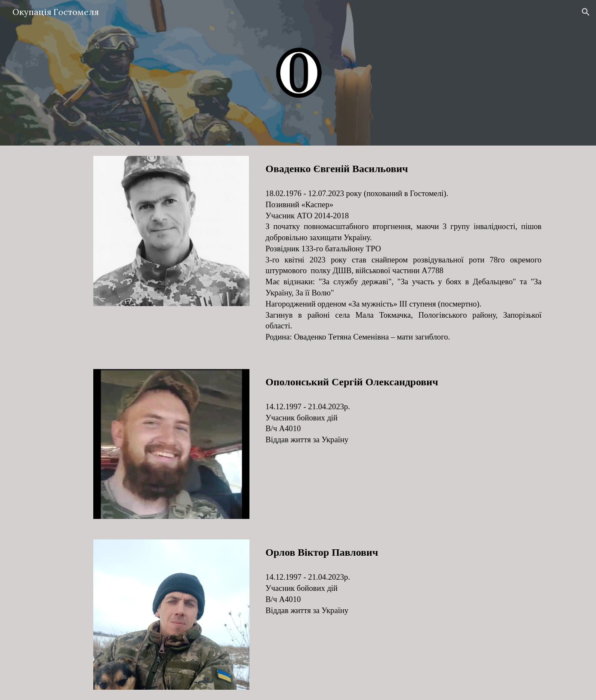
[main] (404, 169)
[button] (586, 12)
